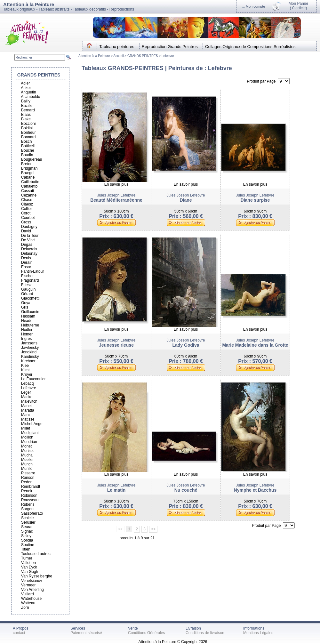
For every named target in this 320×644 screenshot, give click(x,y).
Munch (27, 464)
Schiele (27, 518)
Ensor (26, 267)
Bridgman (29, 168)
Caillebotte (30, 182)
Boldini (27, 128)
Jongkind (29, 352)
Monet (26, 446)
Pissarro (28, 473)
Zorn (25, 608)
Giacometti (30, 298)
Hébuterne (30, 325)
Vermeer (28, 585)
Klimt (25, 370)
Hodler (27, 330)
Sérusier (28, 522)
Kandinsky (30, 357)
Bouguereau (32, 159)
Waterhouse (31, 599)
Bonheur (28, 133)
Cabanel (28, 177)
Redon (27, 482)
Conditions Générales (146, 633)
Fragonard (30, 280)
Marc (25, 415)
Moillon (27, 437)
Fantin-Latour (32, 271)
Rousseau (30, 500)
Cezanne (29, 195)
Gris (25, 307)
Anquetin (28, 92)
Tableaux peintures (117, 47)
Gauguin (28, 289)
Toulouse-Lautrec (36, 554)
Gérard (27, 294)
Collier (27, 209)
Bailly (26, 101)
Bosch (26, 141)
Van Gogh (30, 572)
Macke (27, 397)
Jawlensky (30, 348)
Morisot (27, 451)
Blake (26, 119)
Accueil (119, 56)
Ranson (28, 478)
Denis (26, 258)
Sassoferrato (32, 513)
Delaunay (29, 254)
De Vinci (28, 240)
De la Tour (30, 236)
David (26, 231)
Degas (27, 245)
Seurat (27, 527)
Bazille (27, 106)
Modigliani (30, 433)
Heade (27, 321)
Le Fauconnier (33, 379)
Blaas (26, 115)
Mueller (27, 460)
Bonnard (28, 137)
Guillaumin (30, 312)
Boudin (27, 155)
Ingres (26, 339)
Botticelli (28, 146)
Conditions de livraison (205, 633)
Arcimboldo (30, 97)
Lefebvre (168, 56)
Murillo (27, 469)
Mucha (27, 455)
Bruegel (28, 173)
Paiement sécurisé (86, 633)
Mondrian (29, 442)
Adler (25, 83)
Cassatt (28, 191)
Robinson (29, 495)
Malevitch (29, 401)
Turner (27, 558)
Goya (26, 303)
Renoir (27, 491)
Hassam (28, 316)
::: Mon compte (254, 6)
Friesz (26, 285)
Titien (26, 549)
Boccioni (28, 124)
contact (19, 633)
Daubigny (29, 227)
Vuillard (28, 594)
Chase (27, 200)
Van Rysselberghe (37, 576)
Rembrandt (31, 487)
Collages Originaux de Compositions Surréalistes (250, 47)
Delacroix (29, 249)
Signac (27, 531)
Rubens (28, 504)
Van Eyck (29, 567)
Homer (27, 334)
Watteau (28, 603)
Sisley (26, 536)
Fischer (27, 276)
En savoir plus (116, 184)
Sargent (28, 509)
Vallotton (28, 563)
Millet (26, 428)
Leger (26, 392)
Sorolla (27, 540)
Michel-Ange (32, 424)
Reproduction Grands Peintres (170, 47)
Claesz (27, 204)
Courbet (28, 218)
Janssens (29, 343)
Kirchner (28, 361)
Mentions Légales (258, 633)
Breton (27, 164)
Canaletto (29, 186)
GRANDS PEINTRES (143, 56)
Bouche (28, 150)
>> (153, 529)
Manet (26, 406)
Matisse (28, 419)
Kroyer (27, 374)
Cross (26, 222)
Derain (27, 262)
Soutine (28, 545)
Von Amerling (32, 590)
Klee (25, 366)
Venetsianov (32, 581)
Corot (26, 213)
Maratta (28, 410)
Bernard (28, 110)
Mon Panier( (298, 6)
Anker (26, 88)
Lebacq (27, 383)
